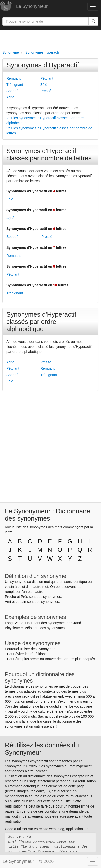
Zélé (44, 85)
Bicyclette (12, 628)
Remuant (14, 78)
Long (9, 623)
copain (21, 602)
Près (25, 597)
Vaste (19, 623)
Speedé (12, 91)
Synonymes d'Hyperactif (43, 65)
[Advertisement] (50, 39)
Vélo (28, 628)
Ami (8, 602)
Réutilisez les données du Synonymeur (42, 749)
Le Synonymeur (32, 6)
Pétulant (47, 78)
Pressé (46, 91)
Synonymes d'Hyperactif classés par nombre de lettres (49, 154)
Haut (29, 623)
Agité (10, 97)
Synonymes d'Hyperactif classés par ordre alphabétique (41, 322)
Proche (10, 597)
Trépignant (15, 85)
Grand (76, 623)
